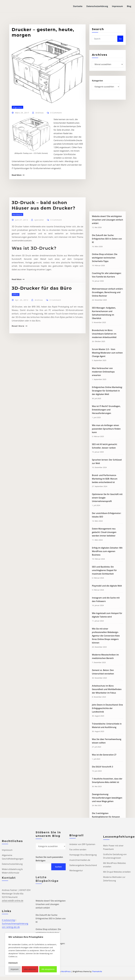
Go (120, 45)
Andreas (40, 158)
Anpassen (15, 969)
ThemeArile (97, 971)
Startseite (78, 6)
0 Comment (56, 158)
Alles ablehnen (30, 969)
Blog (129, 6)
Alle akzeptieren (48, 969)
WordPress (66, 971)
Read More (17, 221)
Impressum (117, 6)
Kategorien (97, 88)
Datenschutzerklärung (97, 6)
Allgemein (18, 153)
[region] (33, 954)
